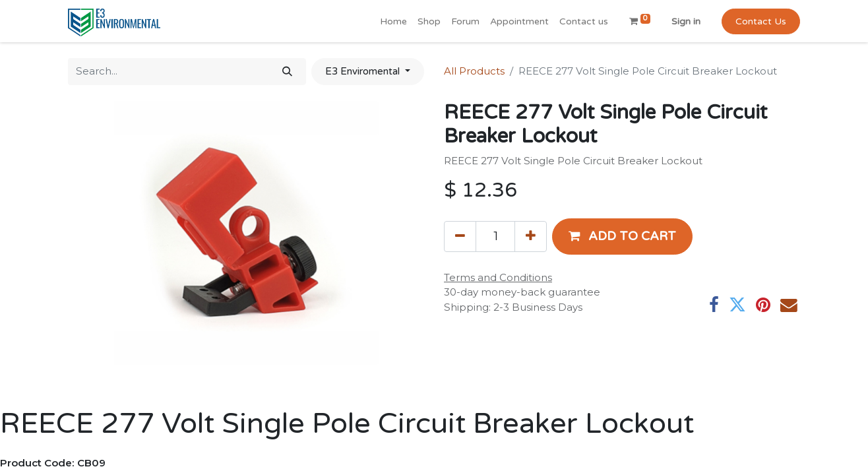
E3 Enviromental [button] (364, 71)
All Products (474, 71)
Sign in (686, 21)
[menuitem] (393, 21)
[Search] (287, 72)
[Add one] (531, 236)
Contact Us (761, 21)
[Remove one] (460, 236)
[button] (622, 236)
